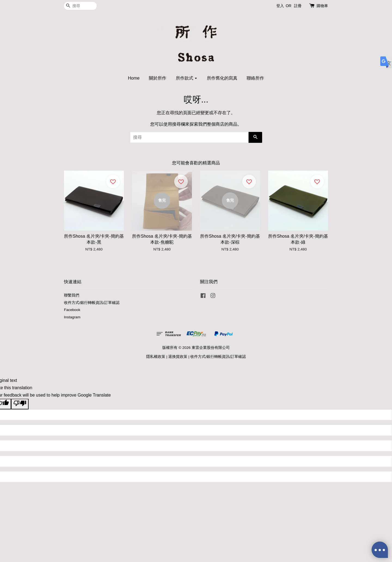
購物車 (322, 6)
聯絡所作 (255, 78)
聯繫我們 (72, 295)
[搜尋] (80, 6)
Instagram (72, 317)
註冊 (298, 6)
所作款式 (187, 78)
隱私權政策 (156, 357)
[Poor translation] (20, 404)
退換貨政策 (178, 357)
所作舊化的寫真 (222, 78)
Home (134, 78)
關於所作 (158, 78)
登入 (280, 6)
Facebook (72, 310)
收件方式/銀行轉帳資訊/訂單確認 (92, 303)
